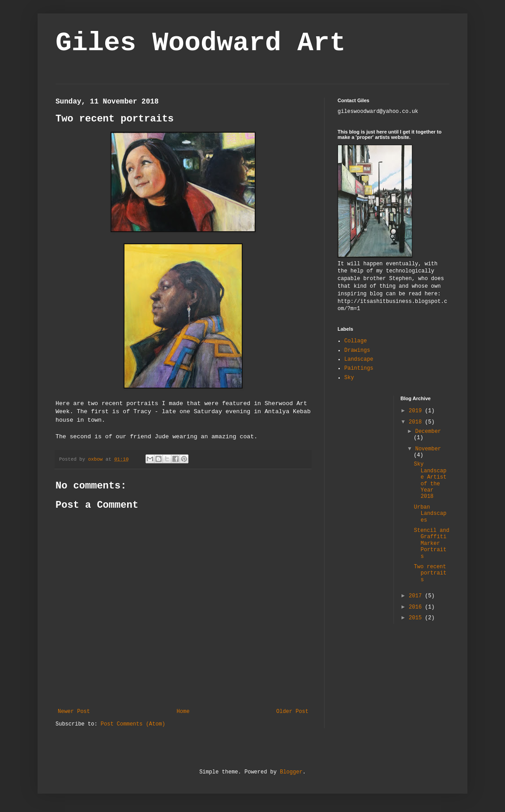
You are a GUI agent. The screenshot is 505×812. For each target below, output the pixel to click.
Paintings (359, 368)
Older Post (292, 712)
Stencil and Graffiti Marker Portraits (431, 544)
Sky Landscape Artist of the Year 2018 (430, 480)
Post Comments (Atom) (133, 724)
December (428, 432)
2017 (417, 596)
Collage (355, 341)
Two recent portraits (430, 573)
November (428, 449)
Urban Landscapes (430, 514)
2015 (417, 618)
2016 (417, 607)
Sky (349, 378)
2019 (417, 411)
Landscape (359, 359)
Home (183, 712)
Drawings (357, 350)
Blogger (291, 772)
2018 (417, 422)
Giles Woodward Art (201, 43)
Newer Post (74, 712)
